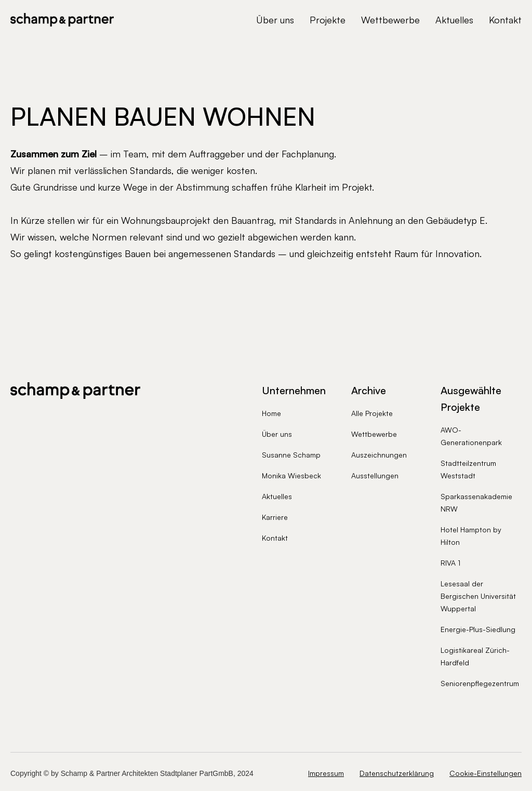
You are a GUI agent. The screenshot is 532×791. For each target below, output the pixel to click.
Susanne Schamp (291, 455)
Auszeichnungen (379, 455)
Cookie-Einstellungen (486, 773)
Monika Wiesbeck (291, 475)
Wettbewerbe (390, 20)
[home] (62, 20)
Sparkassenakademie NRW (476, 502)
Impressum (326, 773)
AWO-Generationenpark (471, 436)
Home (271, 413)
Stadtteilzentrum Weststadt (468, 469)
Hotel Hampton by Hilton (471, 536)
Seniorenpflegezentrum (480, 683)
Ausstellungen (375, 475)
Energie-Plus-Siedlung (478, 629)
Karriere (275, 517)
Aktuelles (454, 20)
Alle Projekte (372, 413)
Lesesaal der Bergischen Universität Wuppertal (478, 596)
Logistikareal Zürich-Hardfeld (475, 656)
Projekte (328, 20)
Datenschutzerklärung (397, 773)
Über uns (275, 20)
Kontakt (505, 20)
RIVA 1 (450, 563)
